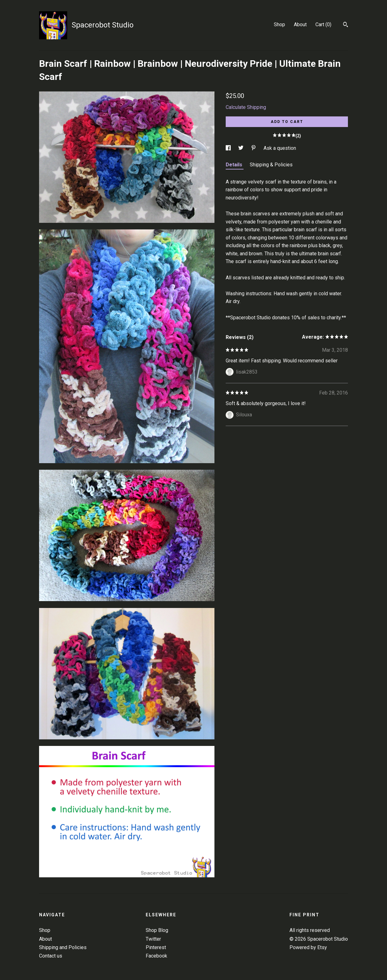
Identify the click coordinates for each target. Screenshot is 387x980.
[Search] (346, 25)
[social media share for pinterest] (254, 148)
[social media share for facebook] (229, 148)
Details (235, 165)
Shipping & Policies (271, 165)
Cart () (323, 24)
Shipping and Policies (63, 947)
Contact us (51, 956)
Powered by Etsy (308, 947)
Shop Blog (157, 930)
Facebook (156, 956)
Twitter (153, 939)
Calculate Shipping (246, 107)
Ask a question (280, 148)
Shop (279, 24)
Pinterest (156, 947)
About (300, 24)
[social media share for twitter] (241, 148)
